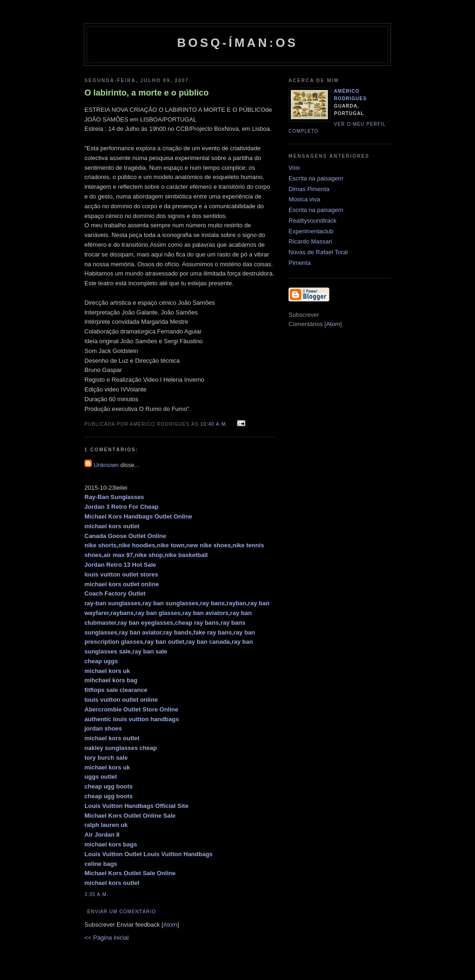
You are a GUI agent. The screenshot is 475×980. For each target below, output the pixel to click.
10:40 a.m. (215, 424)
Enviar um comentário (122, 912)
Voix (294, 168)
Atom (170, 925)
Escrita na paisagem (316, 178)
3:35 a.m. (96, 894)
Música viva (304, 199)
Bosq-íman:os (237, 43)
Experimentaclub (311, 231)
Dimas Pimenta (309, 189)
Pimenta (300, 263)
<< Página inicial (106, 938)
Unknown (106, 465)
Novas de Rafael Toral (318, 252)
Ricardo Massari (310, 241)
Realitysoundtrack (312, 221)
